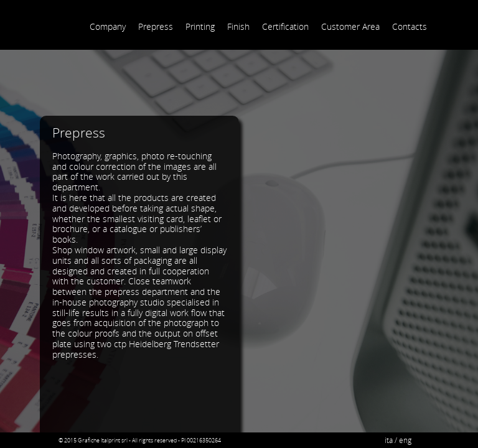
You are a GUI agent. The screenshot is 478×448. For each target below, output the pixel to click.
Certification (285, 26)
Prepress (156, 26)
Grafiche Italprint (54, 17)
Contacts (410, 26)
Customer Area (350, 26)
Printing (200, 26)
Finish (238, 26)
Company (108, 26)
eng (405, 440)
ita (389, 440)
